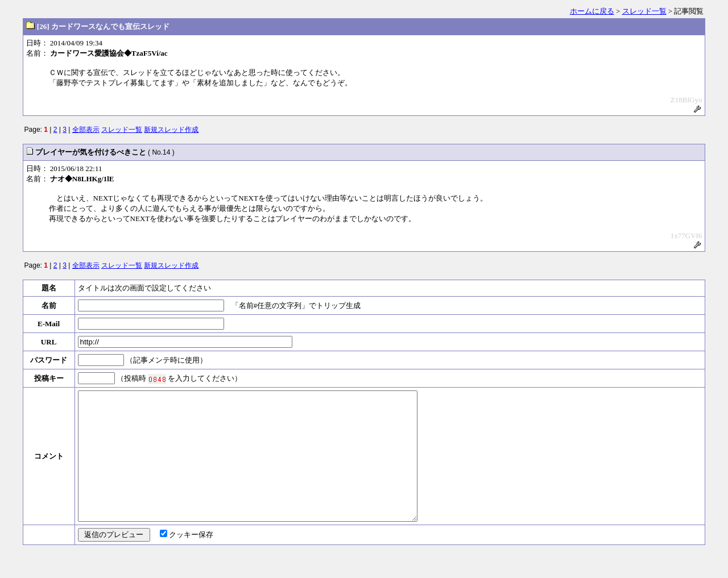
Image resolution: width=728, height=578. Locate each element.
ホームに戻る (592, 11)
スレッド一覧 (644, 11)
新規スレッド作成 (171, 130)
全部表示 (86, 130)
